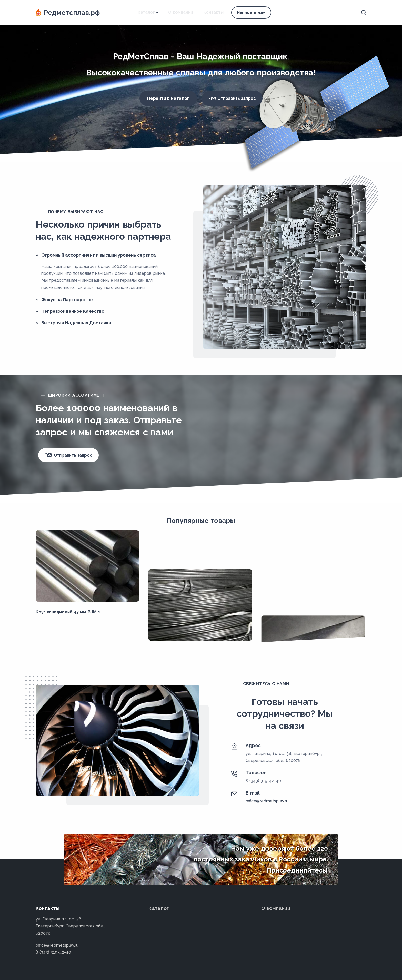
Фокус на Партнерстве (67, 300)
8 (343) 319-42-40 (263, 781)
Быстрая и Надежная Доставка (76, 323)
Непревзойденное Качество (73, 311)
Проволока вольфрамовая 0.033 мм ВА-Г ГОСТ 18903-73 (199, 615)
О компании (181, 12)
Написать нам (251, 12)
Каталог (146, 12)
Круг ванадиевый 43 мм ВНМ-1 (68, 612)
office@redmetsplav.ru (267, 801)
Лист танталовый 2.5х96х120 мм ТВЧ (302, 612)
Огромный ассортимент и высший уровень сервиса (99, 255)
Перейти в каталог (168, 98)
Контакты (213, 12)
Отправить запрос (232, 99)
